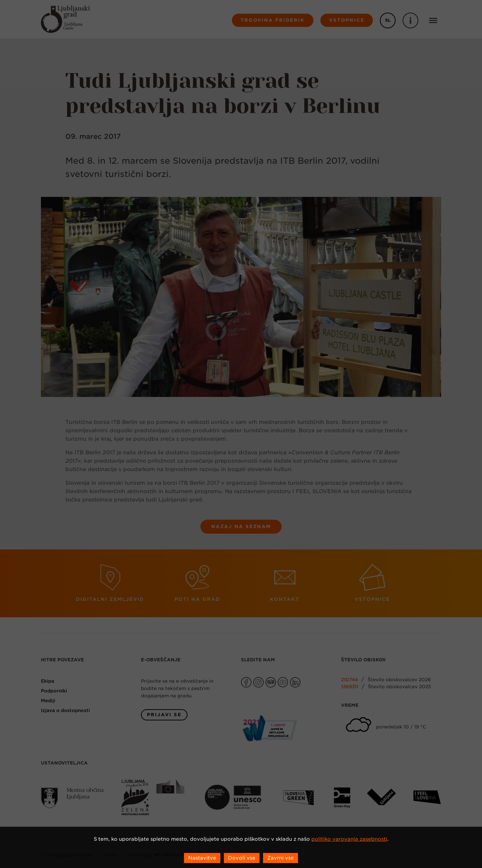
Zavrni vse (281, 858)
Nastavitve (202, 858)
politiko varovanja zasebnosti (349, 839)
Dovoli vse (242, 858)
